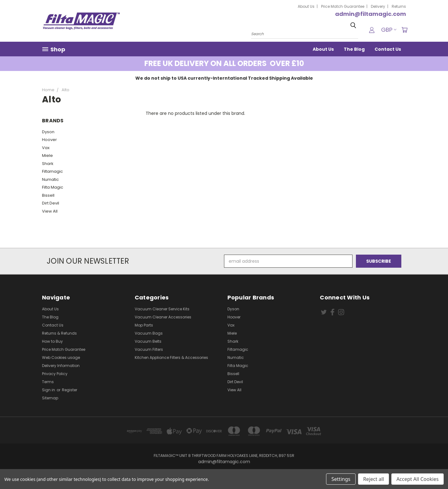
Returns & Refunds (59, 333)
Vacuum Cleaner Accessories (163, 317)
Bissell (48, 195)
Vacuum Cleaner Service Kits (162, 309)
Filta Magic (53, 187)
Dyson (48, 132)
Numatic (50, 179)
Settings (341, 479)
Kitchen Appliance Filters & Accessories (171, 357)
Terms (48, 382)
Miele (47, 155)
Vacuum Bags (149, 333)
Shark (48, 164)
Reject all (373, 479)
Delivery (378, 6)
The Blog (354, 49)
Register (70, 390)
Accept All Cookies (418, 479)
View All (50, 211)
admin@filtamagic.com (371, 14)
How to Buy (52, 341)
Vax (46, 148)
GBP (389, 30)
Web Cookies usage (61, 357)
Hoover (49, 140)
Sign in (49, 390)
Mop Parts (144, 325)
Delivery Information (61, 366)
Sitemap (50, 398)
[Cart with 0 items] (404, 30)
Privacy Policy (55, 374)
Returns (399, 6)
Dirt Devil (51, 203)
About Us (306, 6)
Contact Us (388, 49)
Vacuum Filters (149, 349)
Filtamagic (52, 171)
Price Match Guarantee (343, 6)
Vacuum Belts (148, 341)
